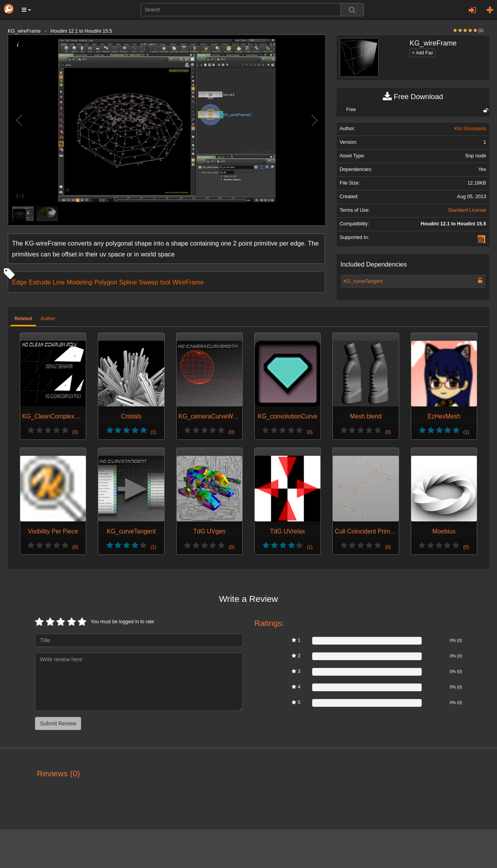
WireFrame (188, 282)
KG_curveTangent (363, 281)
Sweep (149, 282)
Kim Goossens (470, 129)
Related (23, 319)
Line (59, 282)
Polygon (106, 282)
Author (48, 319)
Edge (19, 282)
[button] (26, 10)
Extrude (40, 282)
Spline (128, 282)
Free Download (413, 97)
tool (165, 282)
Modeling (80, 282)
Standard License (467, 210)
